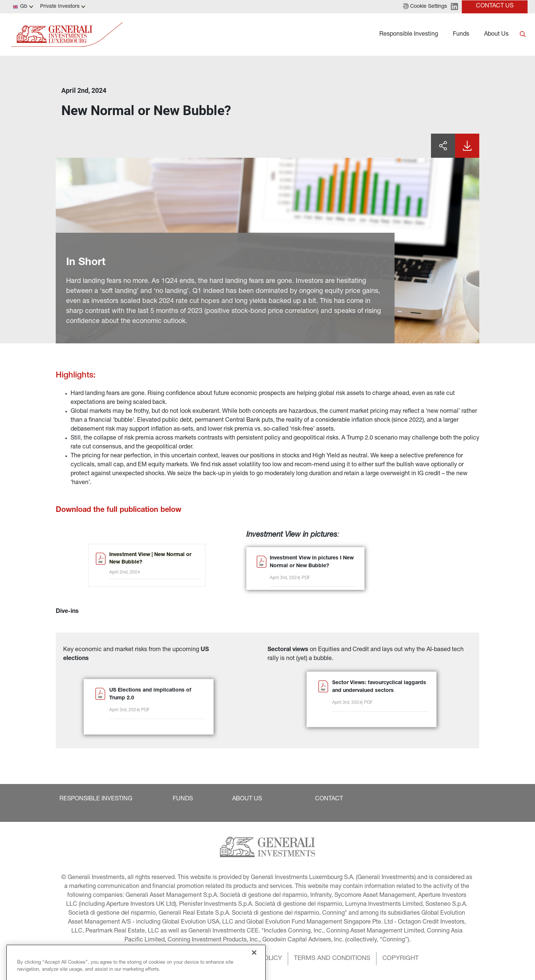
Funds (461, 35)
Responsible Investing (409, 35)
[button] (425, 7)
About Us (496, 35)
